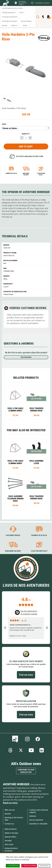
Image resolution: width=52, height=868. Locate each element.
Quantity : (26, 134)
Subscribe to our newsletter (26, 771)
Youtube (31, 750)
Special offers (10, 837)
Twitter (21, 750)
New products (11, 829)
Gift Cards (9, 844)
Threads (10, 750)
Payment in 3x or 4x (11, 173)
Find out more (26, 675)
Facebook (38, 739)
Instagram (27, 739)
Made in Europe (11, 833)
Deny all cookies (29, 866)
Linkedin (42, 750)
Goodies (8, 841)
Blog (16, 739)
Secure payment (36, 820)
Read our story (10, 803)
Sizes (4, 124)
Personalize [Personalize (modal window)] (44, 866)
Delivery (33, 816)
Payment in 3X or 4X (39, 535)
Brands (8, 814)
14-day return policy (41, 174)
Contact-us (9, 824)
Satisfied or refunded (38, 824)
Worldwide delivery (26, 174)
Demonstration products (11, 849)
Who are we (10, 810)
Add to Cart (26, 146)
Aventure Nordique (16, 784)
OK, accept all (13, 866)
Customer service (13, 535)
